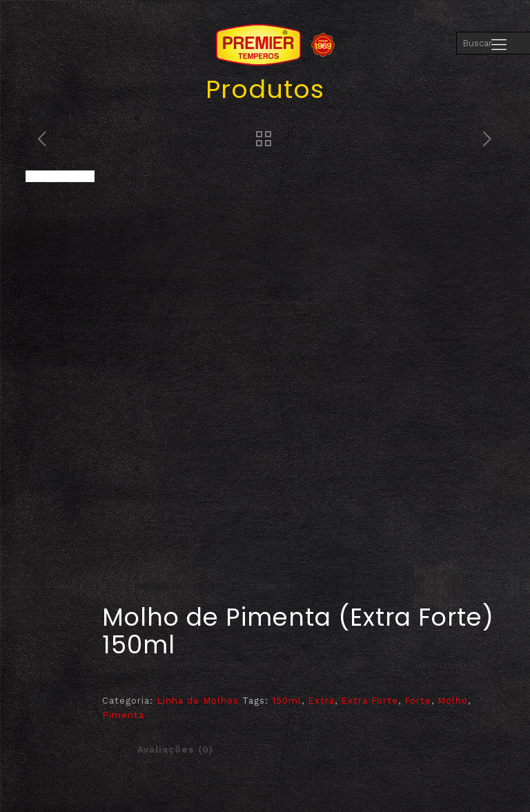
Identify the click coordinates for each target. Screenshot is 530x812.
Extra (321, 701)
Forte (418, 701)
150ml (287, 701)
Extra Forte (370, 701)
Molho (453, 701)
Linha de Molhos (198, 701)
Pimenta (123, 715)
